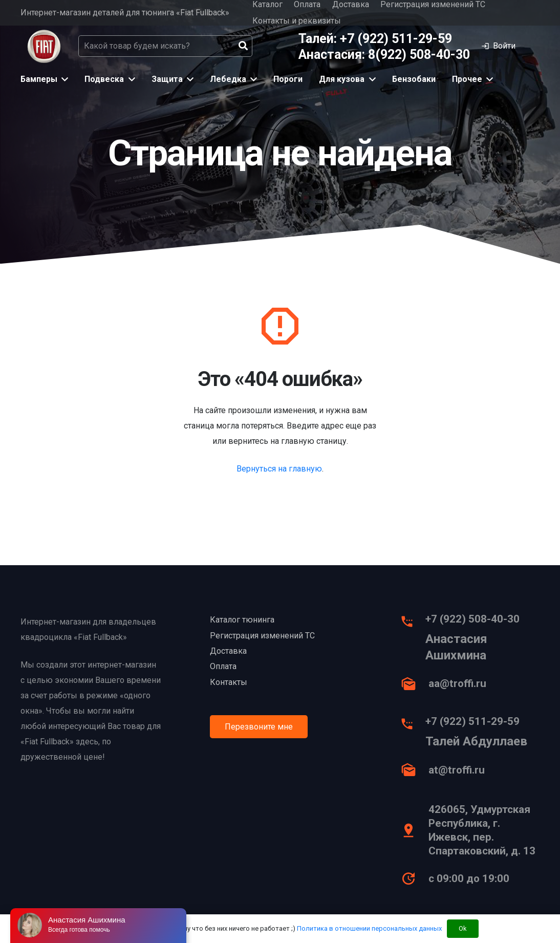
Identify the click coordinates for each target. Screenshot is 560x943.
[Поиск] (243, 46)
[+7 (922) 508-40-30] (412, 624)
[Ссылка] (44, 46)
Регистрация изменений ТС (262, 636)
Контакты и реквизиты (297, 21)
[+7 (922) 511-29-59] (412, 726)
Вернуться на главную (279, 469)
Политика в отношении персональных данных (369, 928)
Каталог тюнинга (242, 620)
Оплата (223, 666)
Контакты (229, 682)
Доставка (228, 651)
